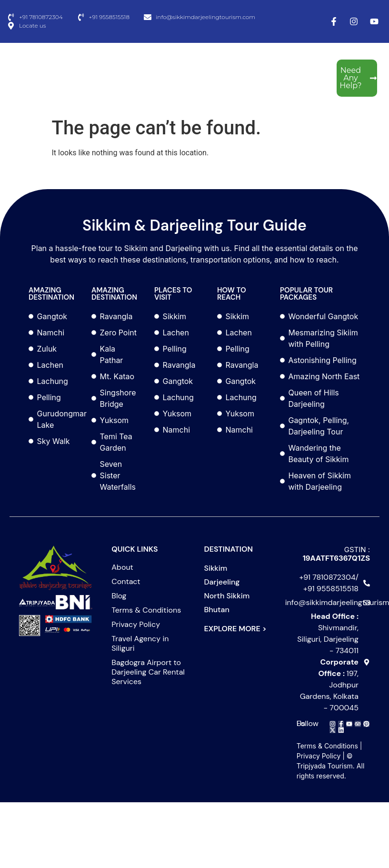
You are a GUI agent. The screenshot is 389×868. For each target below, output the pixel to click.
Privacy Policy (136, 625)
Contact (126, 582)
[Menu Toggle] (76, 78)
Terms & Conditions (146, 610)
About (122, 567)
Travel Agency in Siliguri (140, 644)
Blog (119, 596)
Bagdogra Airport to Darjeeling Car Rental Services (148, 672)
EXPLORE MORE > (235, 629)
